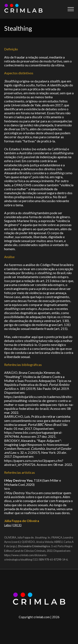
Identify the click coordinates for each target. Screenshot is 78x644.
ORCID (17, 525)
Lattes (8, 525)
